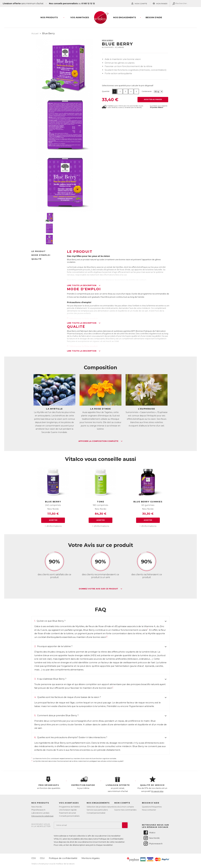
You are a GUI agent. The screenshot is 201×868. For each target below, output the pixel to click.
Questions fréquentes (152, 807)
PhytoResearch (38, 810)
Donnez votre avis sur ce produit (101, 589)
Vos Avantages (80, 17)
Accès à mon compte (124, 807)
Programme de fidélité (69, 807)
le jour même (83, 783)
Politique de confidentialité (63, 858)
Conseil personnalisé (96, 813)
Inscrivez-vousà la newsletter (41, 825)
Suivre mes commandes (125, 810)
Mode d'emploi (41, 255)
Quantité (106, 91)
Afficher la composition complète (100, 441)
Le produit (38, 251)
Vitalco (149, 833)
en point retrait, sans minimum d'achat (118, 784)
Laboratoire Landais (40, 813)
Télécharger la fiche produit (82, 319)
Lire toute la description (84, 285)
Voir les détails (136, 107)
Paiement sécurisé (67, 813)
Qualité (36, 259)
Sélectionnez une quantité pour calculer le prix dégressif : (128, 85)
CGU (42, 858)
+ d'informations (53, 526)
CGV (34, 858)
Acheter (53, 520)
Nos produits (49, 17)
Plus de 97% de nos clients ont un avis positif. (152, 784)
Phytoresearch (153, 844)
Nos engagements (125, 17)
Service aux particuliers (97, 810)
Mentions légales (91, 858)
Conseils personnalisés (69, 816)
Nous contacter (149, 810)
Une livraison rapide (68, 810)
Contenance (147, 91)
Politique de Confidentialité (111, 839)
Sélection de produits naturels (100, 807)
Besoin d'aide (154, 17)
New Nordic (108, 40)
